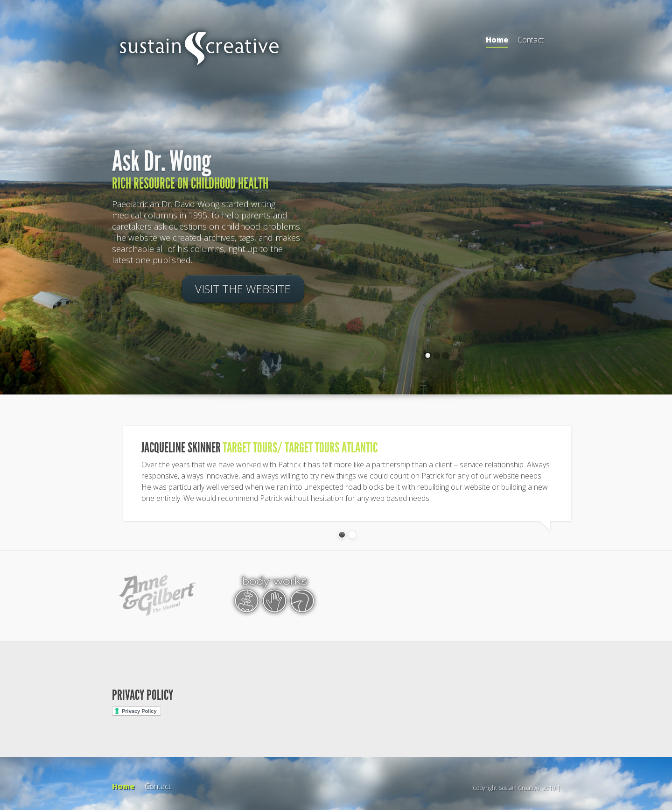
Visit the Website (243, 290)
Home (497, 41)
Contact (531, 40)
